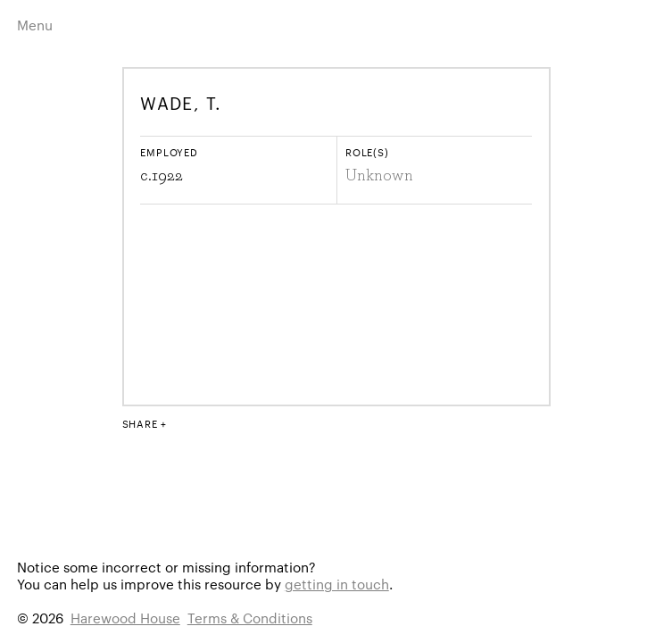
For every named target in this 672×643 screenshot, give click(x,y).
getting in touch (337, 584)
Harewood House (125, 618)
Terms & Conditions (250, 618)
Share (140, 423)
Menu (35, 25)
